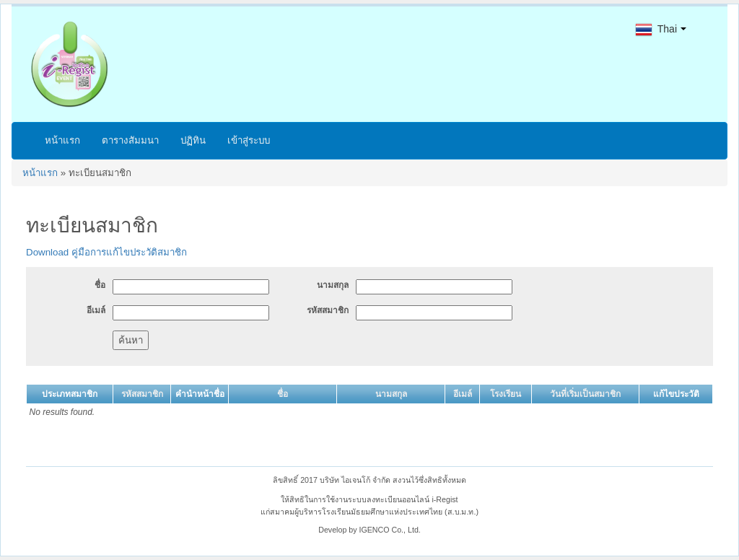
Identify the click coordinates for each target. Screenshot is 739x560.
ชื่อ (100, 285)
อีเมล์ (96, 310)
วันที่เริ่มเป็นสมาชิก (585, 394)
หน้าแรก (62, 140)
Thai (656, 29)
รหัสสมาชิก (328, 310)
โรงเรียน (506, 394)
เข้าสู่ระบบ (249, 140)
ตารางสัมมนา (130, 140)
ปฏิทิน (193, 140)
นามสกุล (333, 285)
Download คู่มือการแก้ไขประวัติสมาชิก (106, 252)
